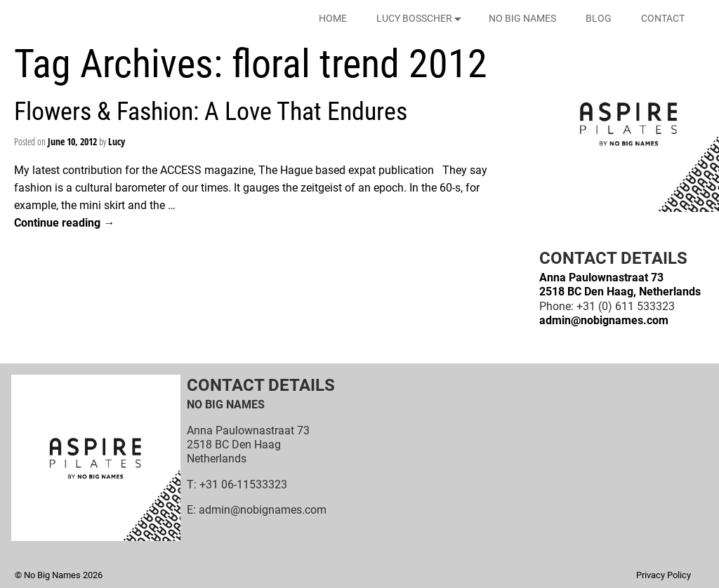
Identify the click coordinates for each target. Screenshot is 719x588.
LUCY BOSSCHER (422, 19)
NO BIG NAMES (522, 18)
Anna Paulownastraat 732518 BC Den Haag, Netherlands (620, 285)
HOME (333, 18)
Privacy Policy (664, 575)
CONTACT (663, 18)
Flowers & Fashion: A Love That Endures (211, 112)
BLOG (599, 18)
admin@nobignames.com (604, 320)
